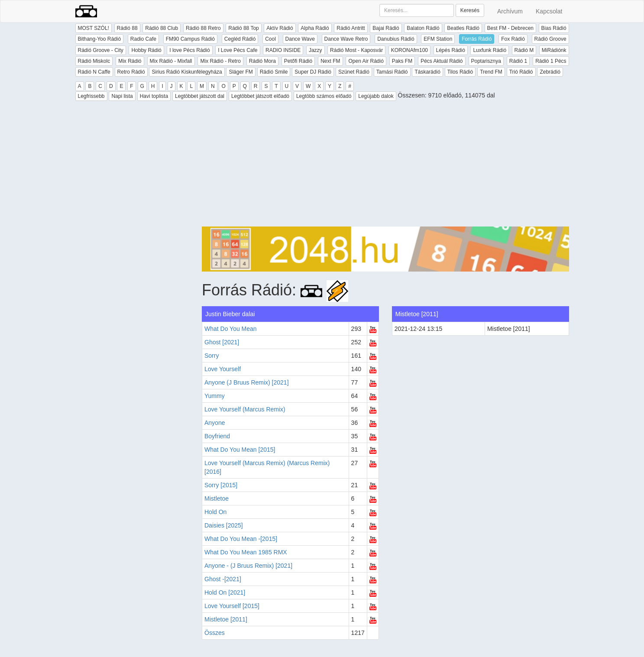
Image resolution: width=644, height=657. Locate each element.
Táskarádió (427, 72)
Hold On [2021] (225, 592)
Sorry (212, 356)
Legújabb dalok (376, 96)
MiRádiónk (554, 50)
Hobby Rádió (146, 50)
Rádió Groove (550, 39)
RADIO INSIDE (283, 50)
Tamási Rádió (392, 72)
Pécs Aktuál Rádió (442, 61)
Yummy (215, 396)
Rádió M (524, 50)
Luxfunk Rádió (490, 50)
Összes (215, 633)
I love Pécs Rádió (189, 50)
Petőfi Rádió (298, 61)
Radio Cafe (143, 39)
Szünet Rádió (354, 72)
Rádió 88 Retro (203, 28)
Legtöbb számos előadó (324, 96)
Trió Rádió (521, 72)
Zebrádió (550, 72)
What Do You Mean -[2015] (241, 539)
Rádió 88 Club (162, 28)
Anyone (215, 423)
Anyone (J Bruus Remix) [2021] (247, 382)
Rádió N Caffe (94, 72)
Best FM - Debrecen (510, 28)
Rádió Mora (262, 61)
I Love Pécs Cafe (238, 50)
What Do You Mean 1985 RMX (246, 552)
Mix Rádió (130, 61)
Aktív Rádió (280, 28)
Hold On (215, 512)
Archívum (510, 11)
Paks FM (402, 61)
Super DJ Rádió (313, 72)
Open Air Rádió (366, 61)
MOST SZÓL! (94, 28)
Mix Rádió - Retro (220, 61)
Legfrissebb (91, 96)
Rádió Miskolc (94, 61)
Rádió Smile (274, 72)
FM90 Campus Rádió (190, 39)
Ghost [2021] (222, 342)
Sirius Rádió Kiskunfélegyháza (187, 72)
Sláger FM (241, 72)
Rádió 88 (127, 28)
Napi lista (122, 96)
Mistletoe (217, 498)
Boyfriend (217, 436)
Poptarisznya (486, 61)
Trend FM (491, 72)
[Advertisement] (385, 166)
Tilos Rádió (460, 72)
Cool (270, 39)
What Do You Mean (231, 329)
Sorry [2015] (221, 485)
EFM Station (438, 39)
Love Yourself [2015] (232, 606)
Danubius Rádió (396, 39)
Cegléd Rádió (240, 39)
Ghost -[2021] (223, 579)
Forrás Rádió (477, 39)
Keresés (470, 10)
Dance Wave (300, 39)
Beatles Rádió (463, 28)
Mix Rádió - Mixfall (171, 61)
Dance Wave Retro (346, 39)
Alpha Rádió (315, 28)
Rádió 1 (518, 61)
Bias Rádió (554, 28)
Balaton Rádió (423, 28)
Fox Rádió (513, 39)
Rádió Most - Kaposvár (356, 50)
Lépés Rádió (451, 50)
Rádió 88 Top (244, 28)
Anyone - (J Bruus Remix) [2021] (248, 566)
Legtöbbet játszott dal (200, 96)
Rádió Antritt (351, 28)
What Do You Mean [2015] (240, 450)
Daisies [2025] (224, 525)
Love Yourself (223, 369)
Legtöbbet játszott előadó (260, 96)
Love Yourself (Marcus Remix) (245, 409)
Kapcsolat (549, 11)
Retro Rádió (131, 72)
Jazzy (316, 50)
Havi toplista (154, 96)
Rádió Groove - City (101, 50)
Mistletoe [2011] (226, 619)
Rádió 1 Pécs (551, 61)
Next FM (330, 61)
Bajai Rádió (386, 28)
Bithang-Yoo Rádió (100, 39)
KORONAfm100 (409, 50)
